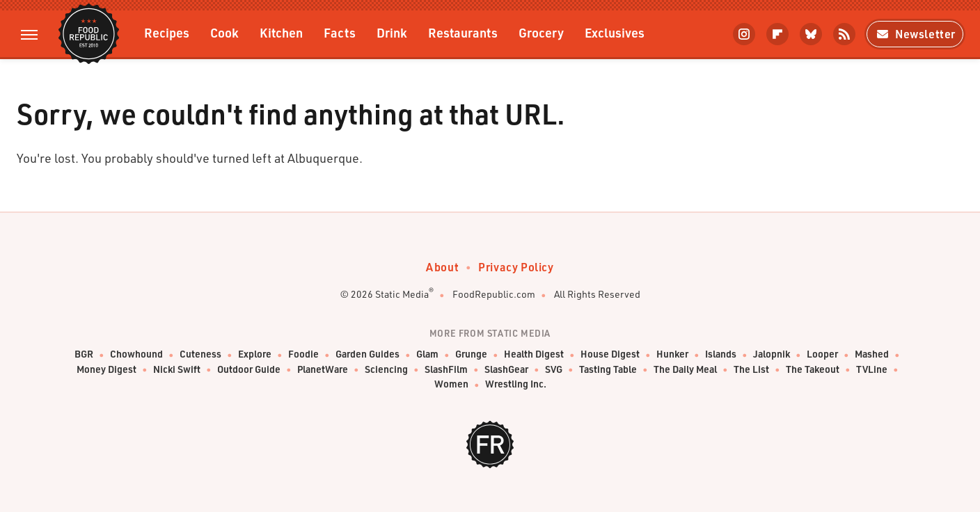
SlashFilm (446, 370)
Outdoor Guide (249, 370)
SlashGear (506, 370)
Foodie (303, 354)
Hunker (672, 354)
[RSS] (844, 34)
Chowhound (136, 354)
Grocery (541, 32)
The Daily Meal (685, 370)
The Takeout (813, 370)
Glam (427, 354)
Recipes (167, 32)
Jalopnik (772, 354)
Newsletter (915, 34)
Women (451, 384)
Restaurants (463, 32)
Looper (822, 354)
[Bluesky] (811, 34)
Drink (392, 32)
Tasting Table (608, 370)
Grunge (471, 354)
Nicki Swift (177, 370)
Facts (340, 32)
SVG (554, 370)
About (442, 267)
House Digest (610, 354)
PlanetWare (323, 370)
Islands (721, 354)
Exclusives (615, 32)
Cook (224, 32)
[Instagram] (744, 34)
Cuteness (200, 354)
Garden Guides (367, 354)
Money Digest (106, 370)
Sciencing (386, 370)
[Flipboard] (777, 34)
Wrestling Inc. (516, 384)
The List (751, 370)
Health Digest (534, 354)
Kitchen (281, 32)
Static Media (402, 294)
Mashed (872, 354)
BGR (84, 354)
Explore (255, 354)
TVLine (872, 370)
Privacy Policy (516, 267)
